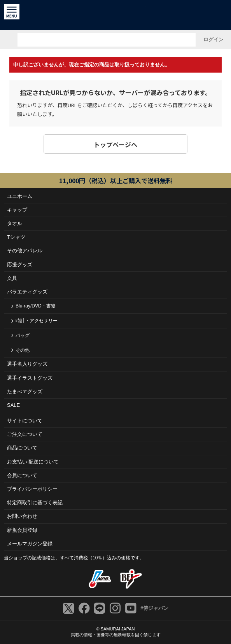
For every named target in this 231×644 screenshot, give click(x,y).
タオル (15, 223)
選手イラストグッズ (30, 378)
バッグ (23, 335)
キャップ (17, 210)
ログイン (213, 39)
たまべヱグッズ (25, 391)
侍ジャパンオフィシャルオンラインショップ (116, 15)
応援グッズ (20, 265)
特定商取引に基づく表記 (35, 503)
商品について (22, 448)
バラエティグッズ (27, 292)
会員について (22, 475)
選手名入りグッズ (27, 364)
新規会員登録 (22, 530)
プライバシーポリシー (32, 489)
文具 (12, 278)
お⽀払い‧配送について (33, 462)
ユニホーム (20, 196)
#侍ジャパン (154, 608)
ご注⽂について (25, 434)
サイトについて (25, 421)
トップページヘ (115, 144)
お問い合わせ (22, 516)
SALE (13, 405)
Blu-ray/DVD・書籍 (36, 306)
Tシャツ (16, 237)
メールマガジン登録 (30, 544)
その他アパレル (25, 251)
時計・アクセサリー (37, 321)
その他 (23, 350)
